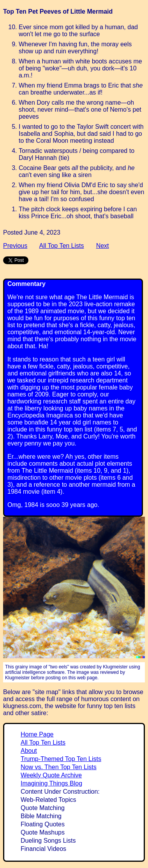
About (29, 751)
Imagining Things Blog (51, 783)
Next (103, 246)
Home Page (37, 734)
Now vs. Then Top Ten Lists (59, 767)
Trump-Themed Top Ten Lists (61, 759)
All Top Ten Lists (61, 246)
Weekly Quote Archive (51, 775)
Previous (15, 246)
